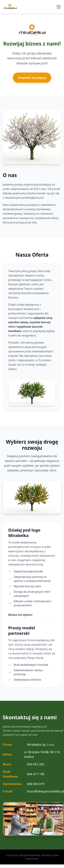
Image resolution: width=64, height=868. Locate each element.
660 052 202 (36, 764)
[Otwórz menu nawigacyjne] (59, 7)
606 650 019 (36, 784)
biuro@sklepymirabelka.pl (46, 791)
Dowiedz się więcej (32, 78)
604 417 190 (36, 774)
